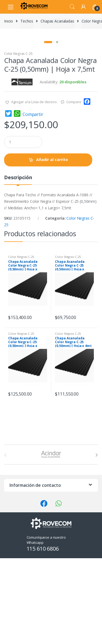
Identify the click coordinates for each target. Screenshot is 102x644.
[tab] (18, 265)
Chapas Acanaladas (57, 21)
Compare (74, 188)
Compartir (33, 200)
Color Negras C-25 (18, 139)
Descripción (18, 263)
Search (72, 7)
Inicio (9, 21)
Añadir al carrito (52, 245)
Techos (27, 21)
